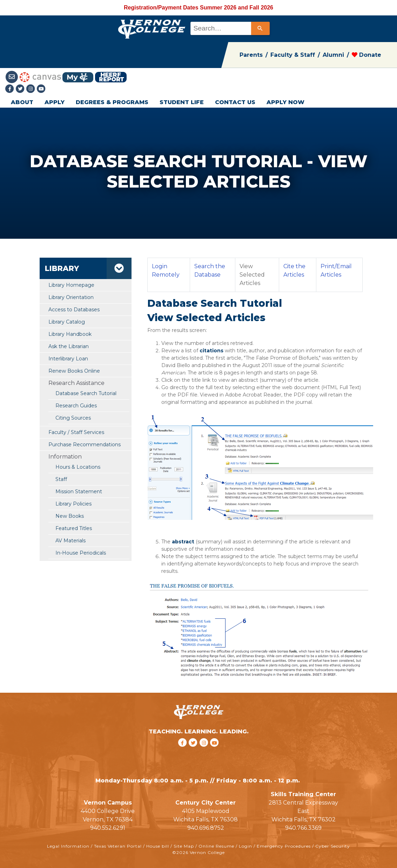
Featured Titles (74, 528)
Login (245, 846)
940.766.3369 (303, 828)
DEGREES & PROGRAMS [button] (112, 102)
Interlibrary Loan (68, 359)
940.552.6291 (108, 828)
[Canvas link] (40, 77)
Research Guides (76, 406)
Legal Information (68, 846)
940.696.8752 (206, 828)
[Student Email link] (12, 77)
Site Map (184, 846)
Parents (251, 55)
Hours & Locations (78, 467)
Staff (61, 479)
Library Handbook (70, 334)
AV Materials (70, 541)
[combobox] (230, 28)
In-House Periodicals (81, 553)
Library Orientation (71, 297)
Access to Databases (74, 310)
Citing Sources (73, 418)
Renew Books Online (74, 371)
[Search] (260, 28)
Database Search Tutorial (86, 393)
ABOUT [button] (22, 102)
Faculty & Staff (293, 55)
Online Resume (216, 846)
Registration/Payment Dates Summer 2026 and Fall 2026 (198, 8)
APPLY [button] (55, 102)
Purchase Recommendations (85, 445)
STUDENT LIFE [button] (182, 102)
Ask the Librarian (69, 346)
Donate (366, 55)
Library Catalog (67, 322)
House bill (158, 846)
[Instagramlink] (32, 89)
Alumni (333, 55)
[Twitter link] (21, 89)
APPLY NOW (285, 102)
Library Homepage (71, 285)
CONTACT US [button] (235, 102)
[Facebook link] (11, 89)
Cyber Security (333, 846)
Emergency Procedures (284, 846)
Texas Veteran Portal (118, 846)
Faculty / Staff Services (76, 432)
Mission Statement (79, 491)
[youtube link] (41, 89)
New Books (70, 516)
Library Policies (73, 504)
